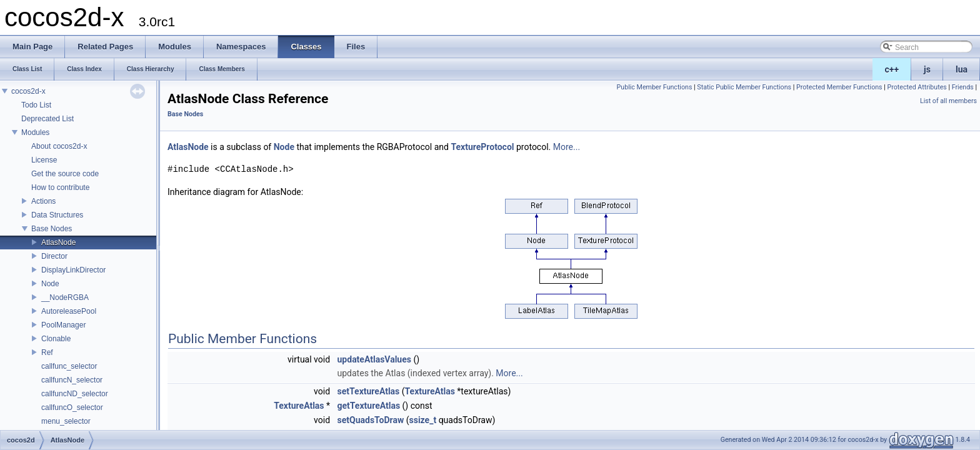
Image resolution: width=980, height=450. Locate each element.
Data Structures (57, 215)
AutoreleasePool (69, 311)
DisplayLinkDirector (73, 270)
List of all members (948, 101)
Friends (963, 87)
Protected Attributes (917, 87)
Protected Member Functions (839, 87)
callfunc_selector (69, 366)
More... (567, 147)
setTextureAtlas (369, 391)
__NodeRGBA (65, 297)
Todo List (36, 105)
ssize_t (423, 420)
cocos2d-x (28, 91)
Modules (35, 132)
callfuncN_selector (72, 380)
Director (54, 256)
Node (50, 284)
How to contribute (60, 187)
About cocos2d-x (59, 146)
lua (962, 69)
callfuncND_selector (75, 394)
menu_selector (66, 421)
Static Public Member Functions (744, 87)
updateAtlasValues (374, 359)
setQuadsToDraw (371, 420)
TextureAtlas (430, 391)
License (44, 160)
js (927, 69)
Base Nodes (52, 229)
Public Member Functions (655, 87)
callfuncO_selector (72, 407)
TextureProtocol (482, 147)
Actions (43, 201)
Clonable (56, 339)
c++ (892, 69)
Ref (47, 352)
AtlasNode (58, 242)
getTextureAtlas (369, 406)
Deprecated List (47, 119)
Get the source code (65, 174)
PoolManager (63, 325)
